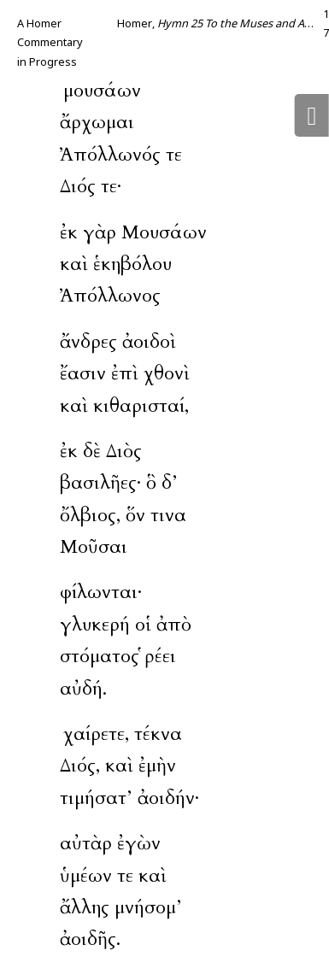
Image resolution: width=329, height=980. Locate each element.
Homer (135, 23)
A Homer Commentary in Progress (50, 42)
